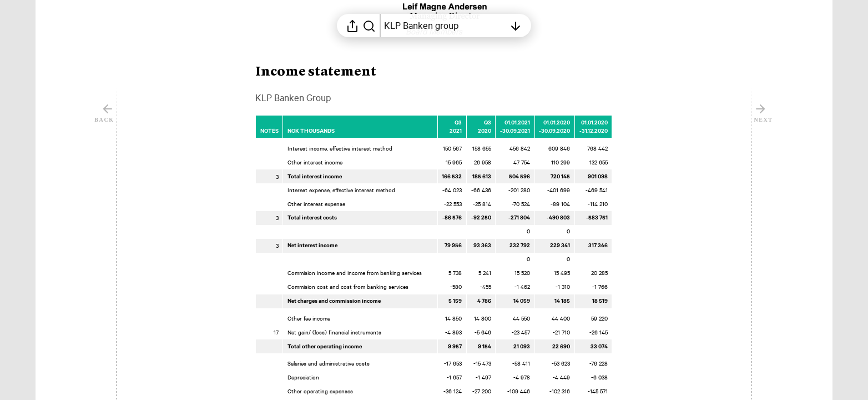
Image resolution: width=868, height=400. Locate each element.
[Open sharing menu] (352, 26)
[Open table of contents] (445, 26)
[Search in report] (369, 26)
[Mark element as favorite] (624, 122)
